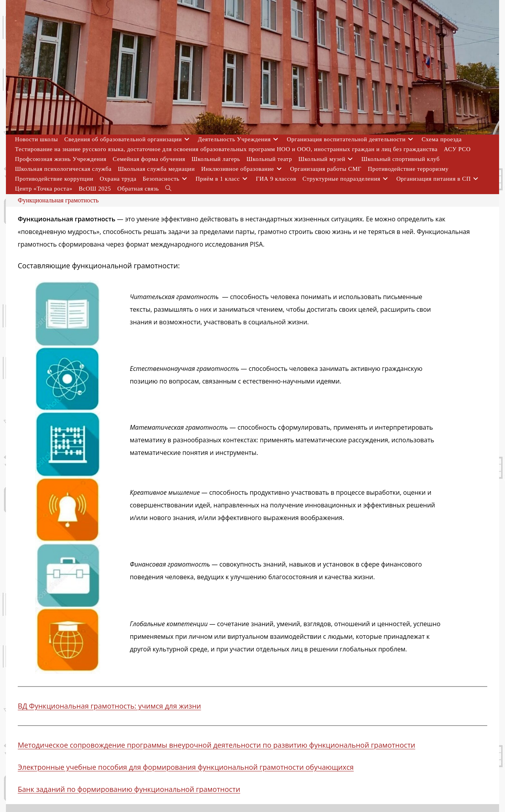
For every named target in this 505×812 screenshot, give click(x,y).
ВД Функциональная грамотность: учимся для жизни (109, 706)
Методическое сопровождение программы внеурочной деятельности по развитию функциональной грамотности (216, 745)
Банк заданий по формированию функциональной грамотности (129, 789)
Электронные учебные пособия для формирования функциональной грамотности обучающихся (186, 767)
